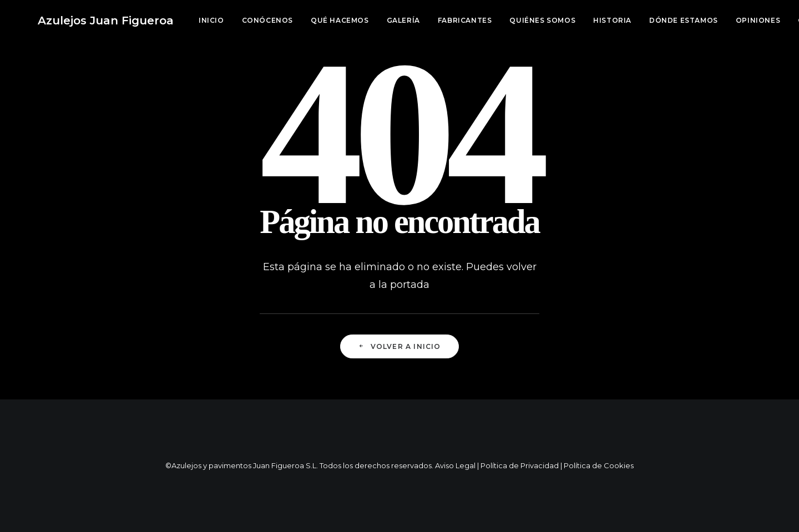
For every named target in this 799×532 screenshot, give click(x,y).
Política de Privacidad (520, 465)
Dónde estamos (648, 20)
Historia (577, 20)
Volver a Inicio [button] (399, 346)
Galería (368, 20)
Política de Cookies (599, 465)
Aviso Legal (455, 465)
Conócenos (232, 20)
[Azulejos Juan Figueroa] (88, 21)
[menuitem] (180, 21)
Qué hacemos (304, 20)
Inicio (176, 20)
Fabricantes (429, 20)
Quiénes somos (507, 20)
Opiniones (722, 20)
